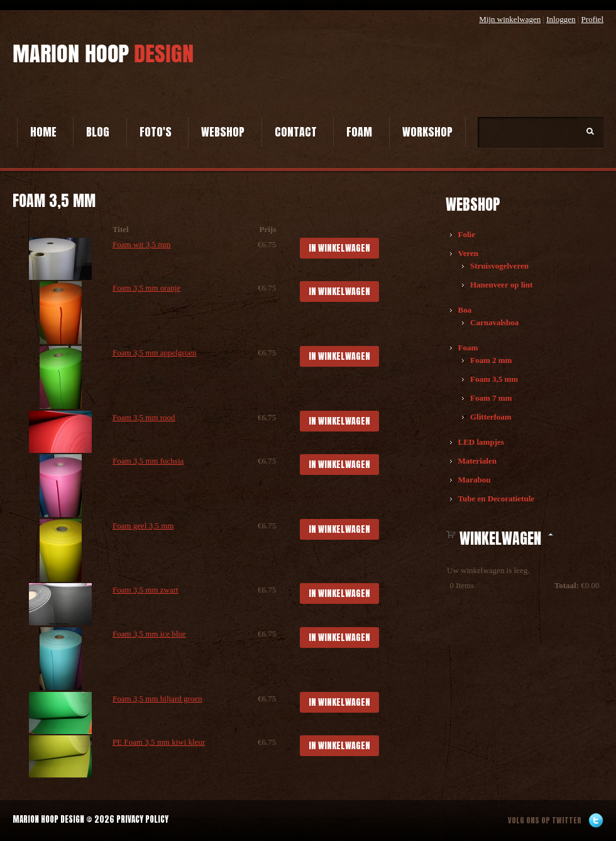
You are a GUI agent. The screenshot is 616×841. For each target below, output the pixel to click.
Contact (296, 132)
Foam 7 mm (491, 398)
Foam (359, 132)
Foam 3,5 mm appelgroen (155, 353)
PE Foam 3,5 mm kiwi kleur (159, 742)
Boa (465, 310)
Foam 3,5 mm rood (144, 417)
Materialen (477, 461)
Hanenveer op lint (501, 285)
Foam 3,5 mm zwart (146, 590)
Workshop (427, 132)
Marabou (475, 480)
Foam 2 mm (491, 360)
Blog (98, 132)
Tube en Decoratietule (497, 498)
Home (43, 132)
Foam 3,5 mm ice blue (149, 634)
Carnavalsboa (494, 322)
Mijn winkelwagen (510, 19)
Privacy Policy (142, 819)
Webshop (223, 132)
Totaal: (567, 585)
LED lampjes (481, 442)
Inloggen (561, 19)
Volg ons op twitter (545, 820)
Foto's (156, 132)
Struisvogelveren (499, 266)
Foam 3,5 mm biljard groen (157, 699)
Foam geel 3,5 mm (143, 526)
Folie (467, 234)
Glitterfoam (491, 417)
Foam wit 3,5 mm (141, 244)
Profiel (592, 19)
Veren (469, 253)
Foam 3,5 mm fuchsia (148, 461)
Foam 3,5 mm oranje (146, 288)
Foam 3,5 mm (494, 379)
